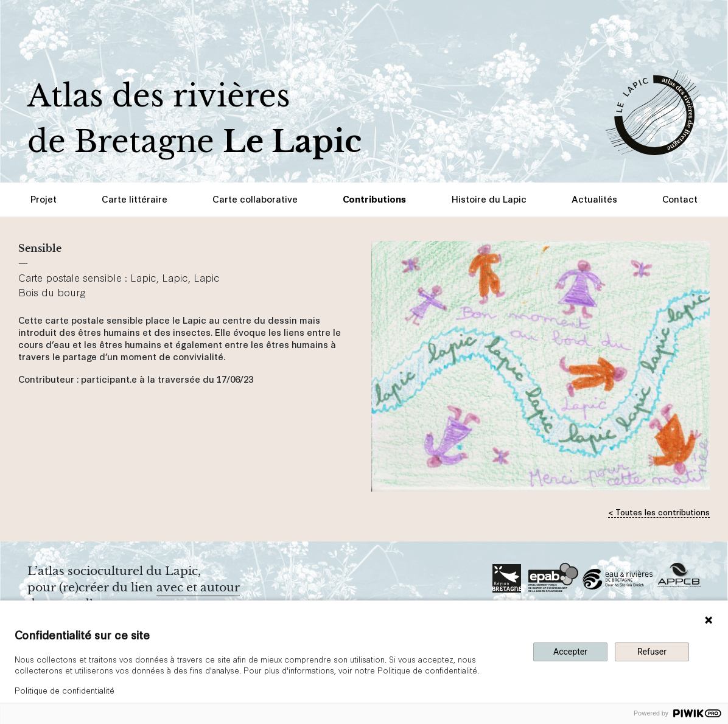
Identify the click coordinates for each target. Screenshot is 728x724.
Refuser (652, 652)
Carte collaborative (255, 199)
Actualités (594, 199)
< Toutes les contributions (659, 511)
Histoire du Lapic (489, 199)
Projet (44, 199)
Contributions (374, 199)
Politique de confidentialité (65, 690)
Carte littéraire (135, 199)
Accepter (570, 652)
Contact (680, 199)
